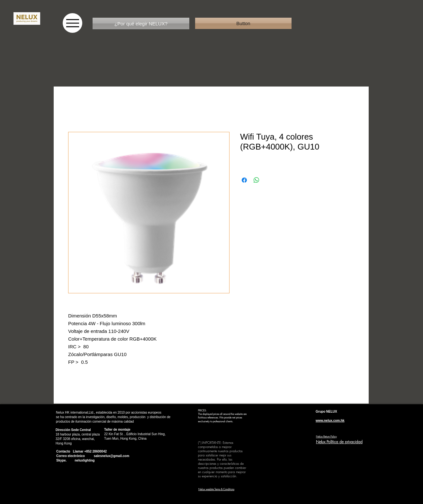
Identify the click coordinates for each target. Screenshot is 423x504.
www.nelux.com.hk (330, 421)
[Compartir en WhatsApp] (256, 180)
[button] (243, 23)
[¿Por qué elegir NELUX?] (141, 23)
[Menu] (72, 23)
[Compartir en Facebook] (244, 180)
